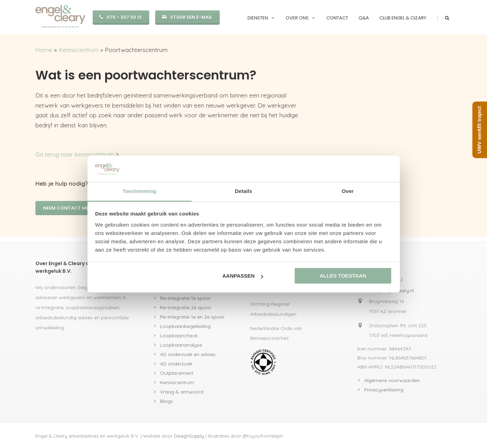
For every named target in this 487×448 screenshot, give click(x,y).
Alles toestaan (343, 276)
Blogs (166, 401)
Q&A (364, 18)
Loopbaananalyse (181, 345)
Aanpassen (243, 276)
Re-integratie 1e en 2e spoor (192, 317)
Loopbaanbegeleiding (185, 326)
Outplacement (177, 373)
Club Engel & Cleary (403, 18)
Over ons (301, 18)
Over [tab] (348, 191)
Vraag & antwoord (182, 392)
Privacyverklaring (384, 390)
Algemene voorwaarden (392, 380)
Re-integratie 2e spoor (186, 307)
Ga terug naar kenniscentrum (75, 154)
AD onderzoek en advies (188, 354)
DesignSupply (189, 436)
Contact (337, 18)
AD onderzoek (176, 364)
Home (44, 50)
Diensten (261, 18)
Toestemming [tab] (140, 191)
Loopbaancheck (179, 336)
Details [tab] (244, 191)
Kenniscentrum (79, 50)
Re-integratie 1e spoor (185, 298)
